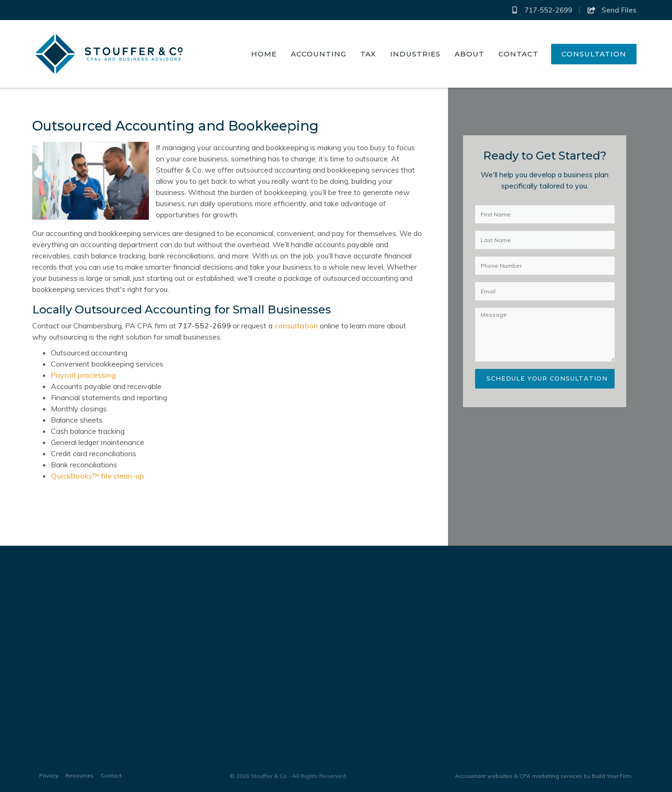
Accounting (318, 54)
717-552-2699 (542, 10)
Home (264, 54)
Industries (415, 54)
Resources (80, 775)
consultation (295, 326)
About (469, 54)
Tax (368, 54)
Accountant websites (484, 776)
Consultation (594, 54)
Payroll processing (82, 375)
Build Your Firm (612, 776)
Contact (518, 54)
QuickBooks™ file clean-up (97, 476)
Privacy (49, 775)
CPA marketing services (551, 776)
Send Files (612, 10)
